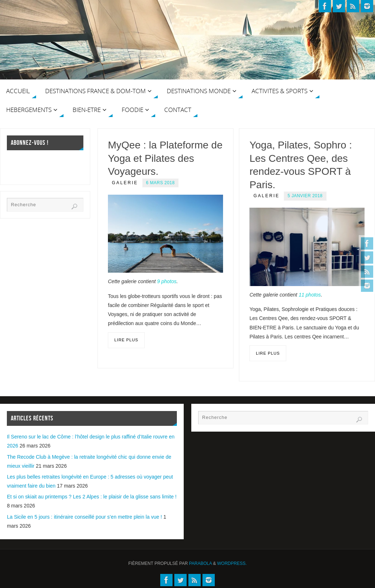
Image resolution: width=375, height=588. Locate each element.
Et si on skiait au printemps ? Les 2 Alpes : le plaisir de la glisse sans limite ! (92, 497)
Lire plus (126, 340)
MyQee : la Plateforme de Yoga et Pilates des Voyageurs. (165, 158)
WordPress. (232, 563)
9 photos (167, 281)
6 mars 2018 (161, 183)
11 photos (310, 295)
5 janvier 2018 (305, 196)
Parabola (200, 563)
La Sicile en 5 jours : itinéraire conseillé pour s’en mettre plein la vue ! (84, 517)
